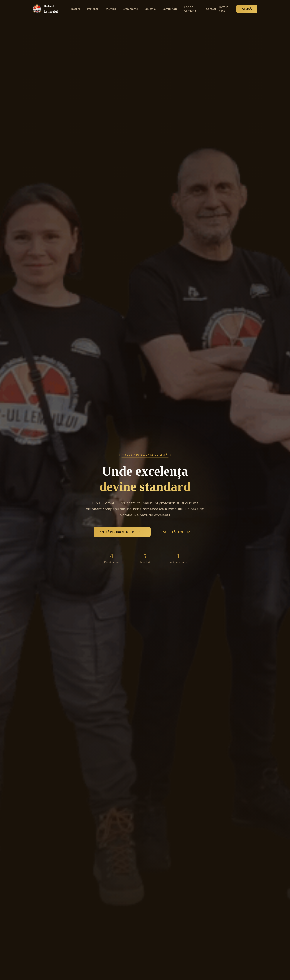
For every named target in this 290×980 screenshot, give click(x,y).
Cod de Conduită (190, 9)
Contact (211, 9)
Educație (150, 9)
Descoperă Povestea (175, 532)
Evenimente (130, 9)
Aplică (247, 9)
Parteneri (93, 9)
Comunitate (170, 9)
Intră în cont (224, 9)
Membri (111, 9)
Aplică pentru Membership (122, 532)
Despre (76, 9)
